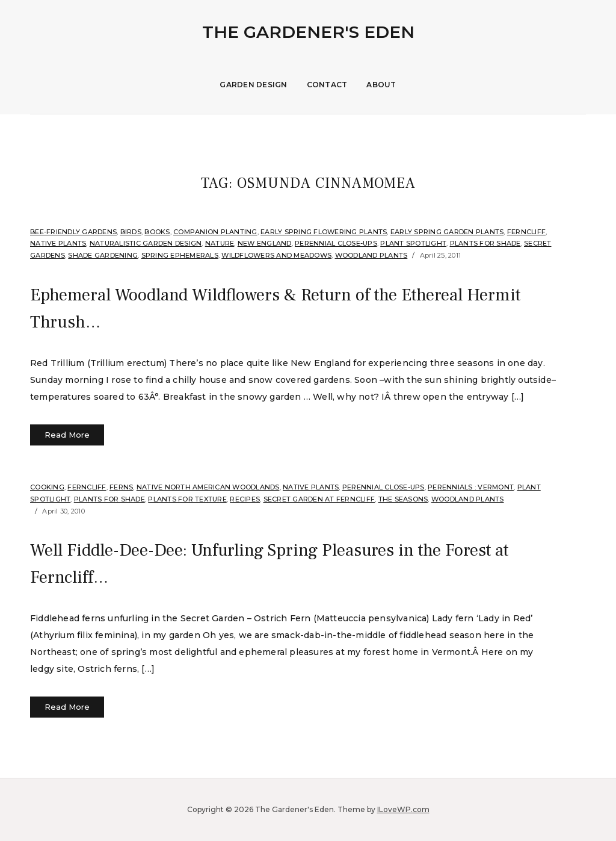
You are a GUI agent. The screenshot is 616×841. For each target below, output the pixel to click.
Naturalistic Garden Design (146, 243)
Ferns (121, 487)
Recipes (245, 499)
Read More (67, 435)
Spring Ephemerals (180, 255)
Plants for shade (485, 243)
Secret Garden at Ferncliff (319, 499)
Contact (327, 85)
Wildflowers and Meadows (276, 255)
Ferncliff (526, 232)
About (381, 85)
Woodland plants (371, 255)
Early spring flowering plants (324, 232)
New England (265, 243)
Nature (220, 243)
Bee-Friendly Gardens (73, 232)
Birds (131, 232)
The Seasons (403, 499)
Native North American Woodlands (208, 487)
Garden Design (253, 85)
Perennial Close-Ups (336, 243)
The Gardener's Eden (308, 32)
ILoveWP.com (403, 809)
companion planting (215, 232)
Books (157, 232)
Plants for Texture (187, 499)
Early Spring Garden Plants (447, 232)
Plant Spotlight (413, 243)
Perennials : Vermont (471, 487)
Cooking (47, 487)
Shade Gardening (103, 255)
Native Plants (58, 243)
